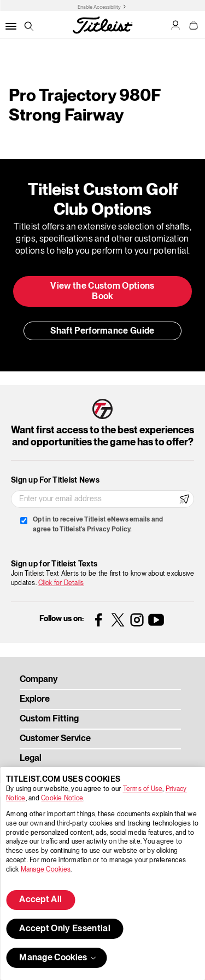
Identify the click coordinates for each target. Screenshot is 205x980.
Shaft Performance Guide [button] (102, 331)
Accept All (40, 900)
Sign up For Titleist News (55, 480)
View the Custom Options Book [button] (102, 292)
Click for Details (61, 583)
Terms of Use (143, 789)
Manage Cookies (46, 870)
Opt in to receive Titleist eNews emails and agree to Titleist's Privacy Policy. (98, 525)
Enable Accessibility (99, 7)
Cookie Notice (62, 798)
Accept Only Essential (65, 929)
